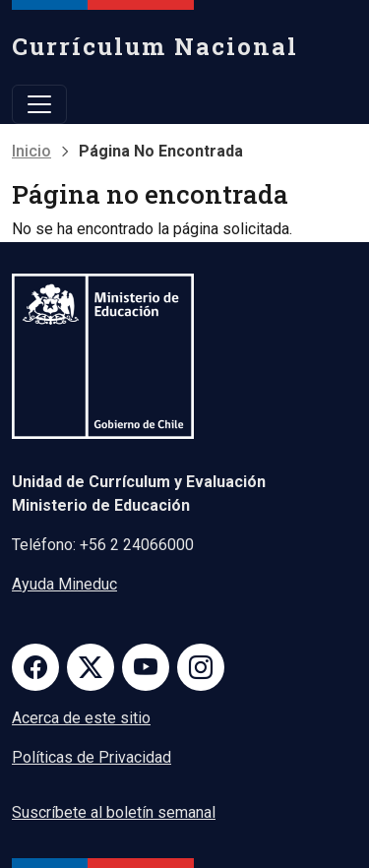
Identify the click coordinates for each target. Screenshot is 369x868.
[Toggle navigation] (39, 104)
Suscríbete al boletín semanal (114, 812)
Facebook (35, 667)
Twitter (91, 667)
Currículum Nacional (155, 46)
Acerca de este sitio (81, 718)
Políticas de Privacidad (92, 757)
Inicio (31, 151)
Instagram (201, 667)
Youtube (146, 667)
